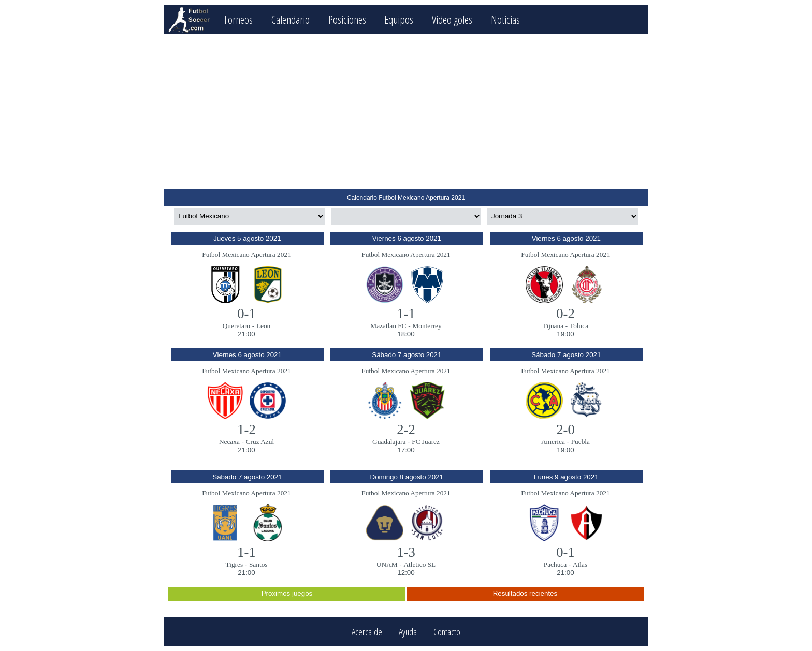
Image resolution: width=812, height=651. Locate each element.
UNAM (387, 564)
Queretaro (236, 326)
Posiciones (347, 19)
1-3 (406, 552)
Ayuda (408, 632)
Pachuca (555, 564)
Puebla (581, 442)
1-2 (247, 430)
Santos (258, 564)
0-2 (565, 314)
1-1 (406, 314)
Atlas (580, 564)
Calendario (291, 19)
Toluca (579, 326)
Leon (263, 326)
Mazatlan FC (388, 326)
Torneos (238, 19)
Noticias (505, 19)
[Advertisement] (406, 112)
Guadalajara (389, 442)
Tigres (235, 564)
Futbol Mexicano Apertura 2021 (246, 254)
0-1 (247, 314)
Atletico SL (419, 564)
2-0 (565, 430)
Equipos (399, 19)
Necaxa (229, 442)
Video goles (452, 19)
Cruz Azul (260, 442)
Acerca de (367, 632)
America (553, 442)
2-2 (406, 430)
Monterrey (427, 326)
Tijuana (553, 326)
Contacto (447, 632)
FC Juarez (426, 442)
